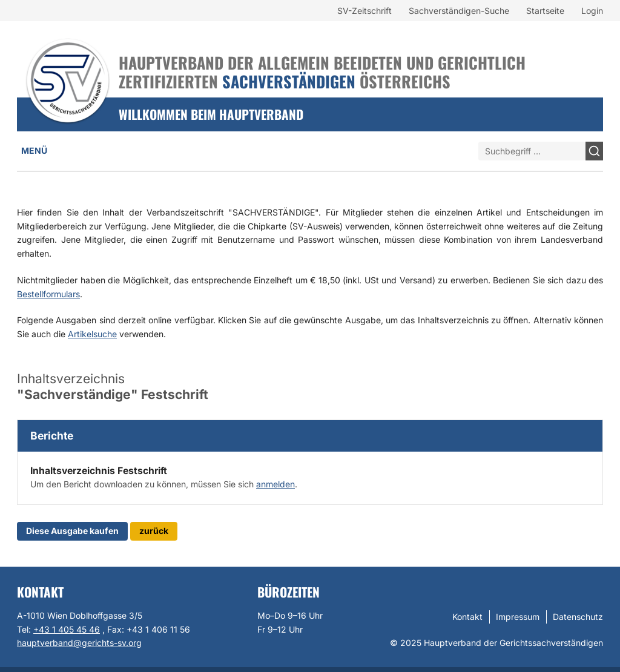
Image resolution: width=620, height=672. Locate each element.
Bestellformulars (48, 294)
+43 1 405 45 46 (67, 629)
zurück (154, 531)
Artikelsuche (92, 334)
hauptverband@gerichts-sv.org (79, 643)
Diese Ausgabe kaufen (72, 531)
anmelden (275, 484)
